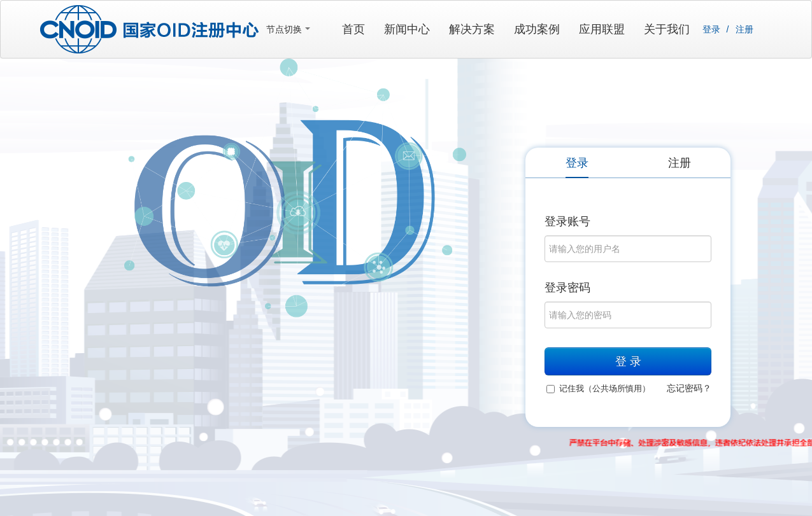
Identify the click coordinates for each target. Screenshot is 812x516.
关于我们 (667, 29)
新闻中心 (407, 29)
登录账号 (567, 221)
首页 (353, 29)
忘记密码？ (689, 388)
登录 (711, 29)
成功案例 (537, 29)
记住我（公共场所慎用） (598, 388)
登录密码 (567, 288)
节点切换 (288, 29)
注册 (744, 29)
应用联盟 (602, 29)
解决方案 (472, 29)
